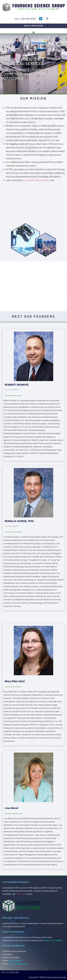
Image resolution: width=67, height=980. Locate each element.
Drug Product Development (31, 940)
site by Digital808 (10, 972)
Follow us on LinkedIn (53, 940)
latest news (21, 894)
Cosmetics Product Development (17, 937)
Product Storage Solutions (52, 923)
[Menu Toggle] (34, 32)
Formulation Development (14, 926)
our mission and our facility (36, 180)
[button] (47, 19)
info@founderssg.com (18, 964)
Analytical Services (11, 923)
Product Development (29, 923)
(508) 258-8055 (16, 960)
